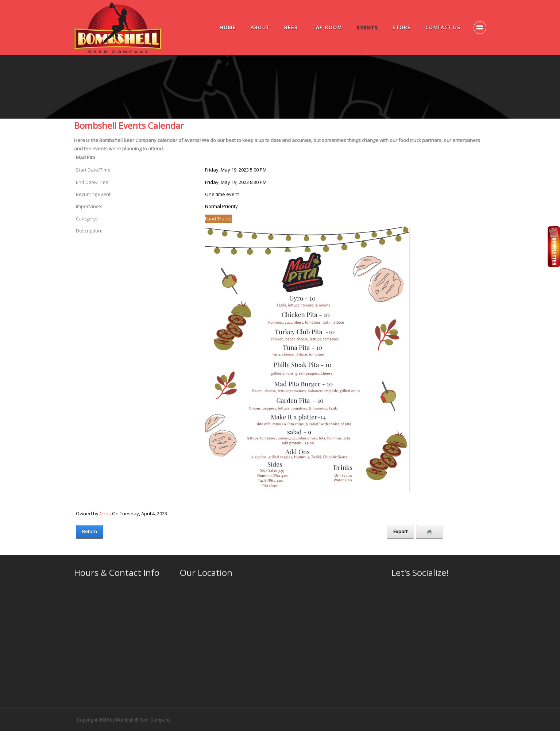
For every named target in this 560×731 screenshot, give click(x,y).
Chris (105, 513)
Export (400, 531)
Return (90, 531)
